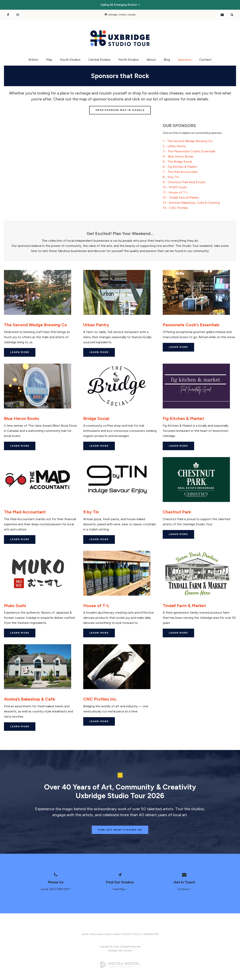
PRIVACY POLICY (132, 934)
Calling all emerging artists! (119, 5)
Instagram (18, 15)
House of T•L (96, 606)
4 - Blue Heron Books (178, 156)
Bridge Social (96, 418)
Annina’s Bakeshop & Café (29, 699)
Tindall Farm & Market (184, 606)
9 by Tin (91, 512)
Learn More (20, 352)
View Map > (120, 889)
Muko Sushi (15, 606)
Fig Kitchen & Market (183, 418)
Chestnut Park (177, 512)
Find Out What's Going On (120, 830)
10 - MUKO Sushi (175, 187)
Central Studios (99, 60)
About (151, 60)
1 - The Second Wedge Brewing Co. (188, 141)
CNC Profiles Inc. (100, 699)
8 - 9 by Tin (171, 177)
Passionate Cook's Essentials (191, 325)
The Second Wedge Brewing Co (35, 325)
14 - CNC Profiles (175, 208)
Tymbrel (128, 951)
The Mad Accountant (25, 512)
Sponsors (185, 60)
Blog (167, 60)
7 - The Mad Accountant (180, 172)
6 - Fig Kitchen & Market (180, 167)
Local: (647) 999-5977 (56, 889)
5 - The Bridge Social (177, 162)
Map (49, 60)
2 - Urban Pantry (174, 146)
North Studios (129, 60)
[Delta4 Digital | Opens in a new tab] (120, 965)
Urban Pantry (96, 325)
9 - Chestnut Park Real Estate (184, 182)
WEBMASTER (151, 934)
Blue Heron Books (22, 418)
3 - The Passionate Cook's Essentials (189, 151)
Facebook (8, 15)
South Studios (70, 60)
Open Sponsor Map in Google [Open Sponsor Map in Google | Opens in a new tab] (120, 110)
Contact (222, 15)
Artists (33, 60)
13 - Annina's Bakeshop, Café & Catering (191, 203)
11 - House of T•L (175, 192)
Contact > (184, 889)
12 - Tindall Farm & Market (181, 198)
